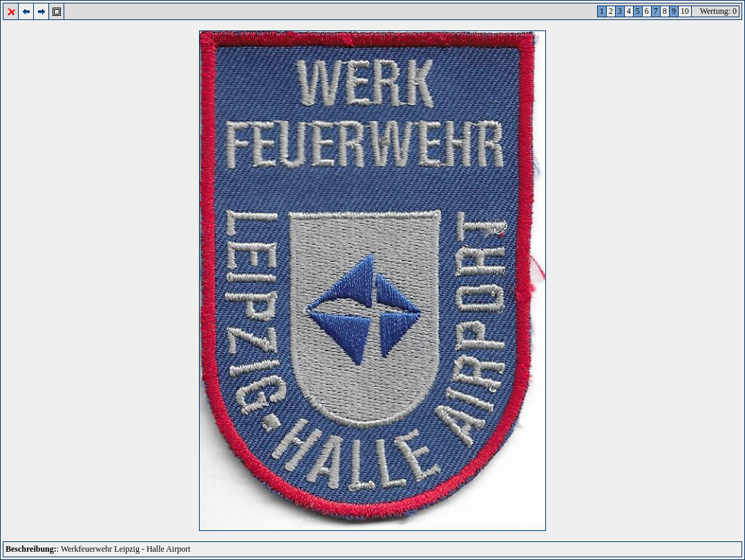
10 (685, 11)
